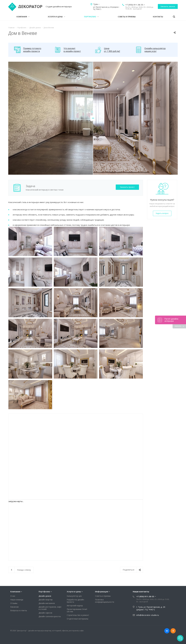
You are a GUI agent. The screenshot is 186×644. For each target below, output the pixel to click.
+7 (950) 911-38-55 (134, 5)
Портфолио (91, 17)
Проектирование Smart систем (77, 610)
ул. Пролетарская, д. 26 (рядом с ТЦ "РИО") (106, 8)
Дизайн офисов (45, 613)
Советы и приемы (127, 17)
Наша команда (17, 600)
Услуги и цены (56, 17)
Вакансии (14, 607)
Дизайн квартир (46, 600)
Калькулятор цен (74, 596)
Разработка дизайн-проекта (76, 601)
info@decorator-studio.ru (148, 615)
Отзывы (14, 603)
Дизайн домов (45, 596)
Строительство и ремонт (78, 615)
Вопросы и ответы (19, 610)
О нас (13, 596)
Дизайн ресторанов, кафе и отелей (50, 608)
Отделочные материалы (78, 619)
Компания (23, 17)
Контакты (158, 17)
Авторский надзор (75, 606)
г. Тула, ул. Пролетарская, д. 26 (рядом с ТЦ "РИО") (151, 608)
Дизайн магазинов (47, 603)
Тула (95, 4)
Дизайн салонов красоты (50, 616)
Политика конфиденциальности (105, 601)
